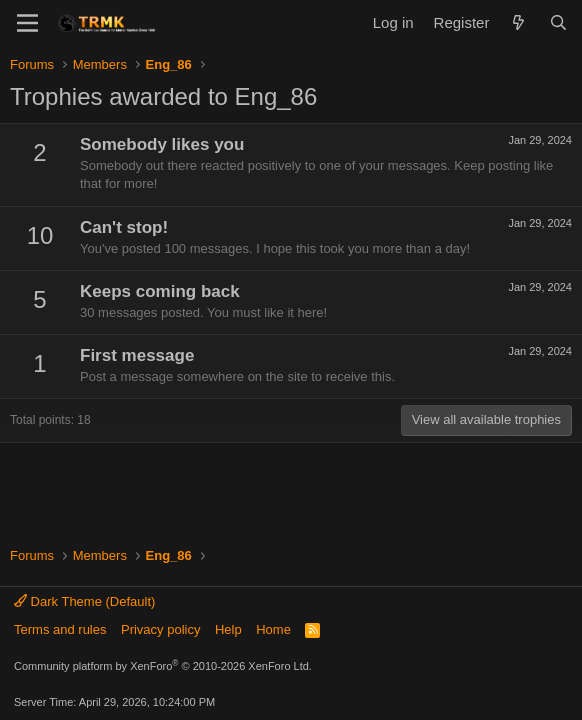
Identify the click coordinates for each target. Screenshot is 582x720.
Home (273, 629)
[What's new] (518, 22)
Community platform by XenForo (163, 666)
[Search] (558, 22)
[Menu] (27, 23)
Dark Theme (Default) (84, 601)
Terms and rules (60, 629)
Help (228, 629)
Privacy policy (160, 629)
